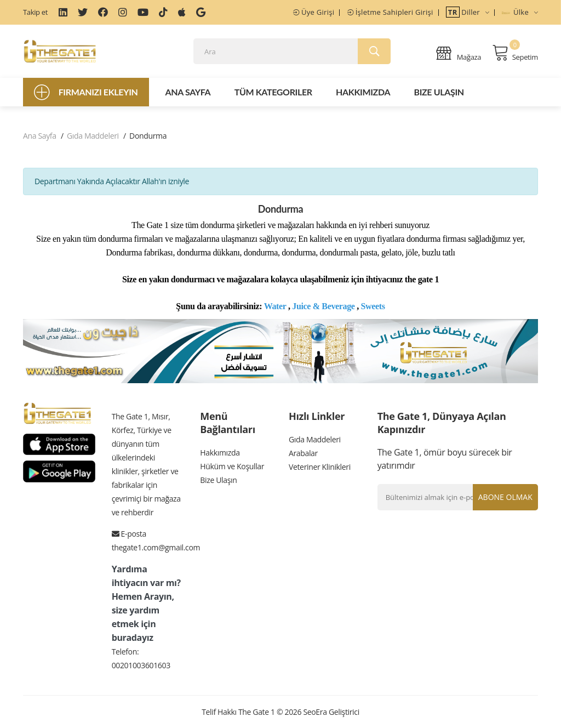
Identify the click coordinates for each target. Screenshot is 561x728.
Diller (468, 12)
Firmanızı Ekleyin (86, 92)
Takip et (35, 12)
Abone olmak (501, 496)
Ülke (520, 12)
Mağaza (458, 53)
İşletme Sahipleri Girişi (390, 12)
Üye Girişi (314, 12)
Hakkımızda (363, 92)
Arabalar (303, 456)
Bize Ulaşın (439, 92)
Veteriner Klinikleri (320, 473)
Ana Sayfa (188, 92)
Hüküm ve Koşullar (232, 470)
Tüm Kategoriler (273, 92)
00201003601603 (141, 665)
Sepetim (515, 53)
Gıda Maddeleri (93, 136)
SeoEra (315, 711)
